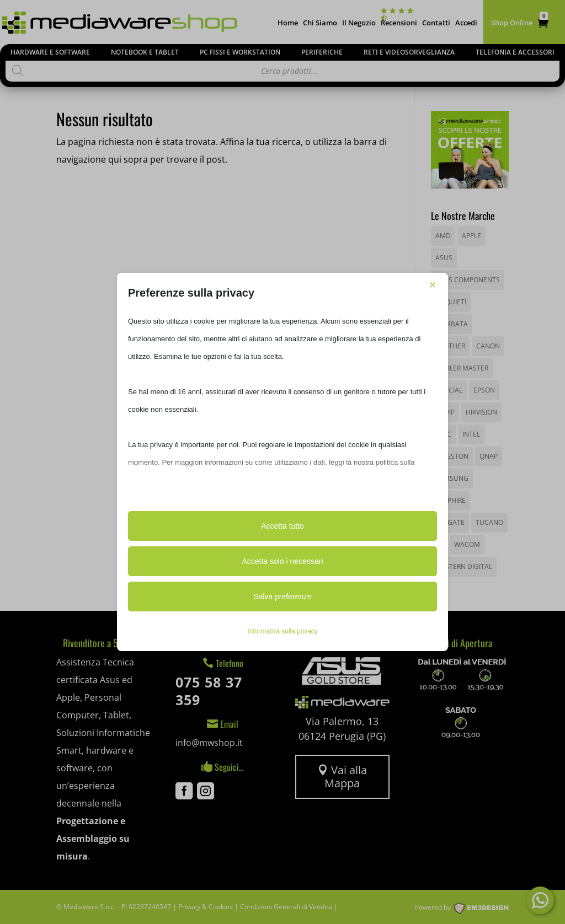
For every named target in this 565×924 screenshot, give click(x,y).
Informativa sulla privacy (282, 631)
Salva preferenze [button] (282, 597)
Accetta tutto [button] (282, 526)
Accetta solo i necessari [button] (282, 561)
